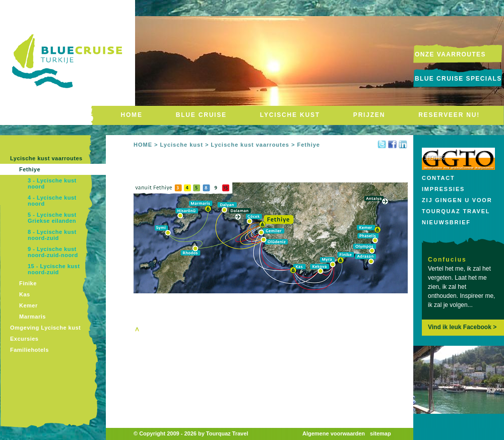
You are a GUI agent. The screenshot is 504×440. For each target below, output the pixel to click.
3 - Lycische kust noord (52, 183)
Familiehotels (29, 350)
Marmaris (33, 317)
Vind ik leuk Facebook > (462, 327)
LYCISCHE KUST (290, 115)
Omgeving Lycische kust (45, 328)
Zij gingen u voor (457, 200)
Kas (25, 294)
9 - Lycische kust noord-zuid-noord (53, 252)
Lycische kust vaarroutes (46, 158)
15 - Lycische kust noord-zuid (54, 269)
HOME (132, 115)
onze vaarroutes (450, 54)
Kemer (28, 305)
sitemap (381, 433)
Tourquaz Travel (456, 211)
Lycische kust (181, 145)
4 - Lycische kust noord (52, 201)
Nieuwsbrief (446, 222)
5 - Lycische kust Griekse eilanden (52, 218)
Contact (438, 178)
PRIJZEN (369, 115)
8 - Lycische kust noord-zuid (52, 235)
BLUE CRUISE (201, 115)
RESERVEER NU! (449, 115)
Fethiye (30, 169)
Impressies (443, 189)
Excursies (24, 339)
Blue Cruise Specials (458, 79)
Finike (28, 283)
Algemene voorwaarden (334, 433)
